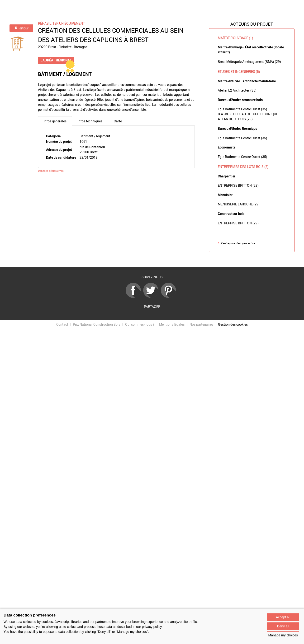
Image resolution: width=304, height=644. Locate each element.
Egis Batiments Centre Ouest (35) (242, 109)
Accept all (283, 617)
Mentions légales (172, 324)
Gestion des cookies (233, 324)
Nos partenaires (201, 324)
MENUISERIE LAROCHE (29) (239, 204)
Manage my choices (283, 635)
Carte (118, 121)
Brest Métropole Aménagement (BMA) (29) (249, 62)
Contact (62, 324)
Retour (21, 28)
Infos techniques (90, 121)
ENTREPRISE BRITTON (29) (238, 185)
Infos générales (55, 121)
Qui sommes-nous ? (140, 324)
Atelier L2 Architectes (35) (237, 90)
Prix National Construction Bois (97, 324)
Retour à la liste (152, 260)
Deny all (283, 626)
